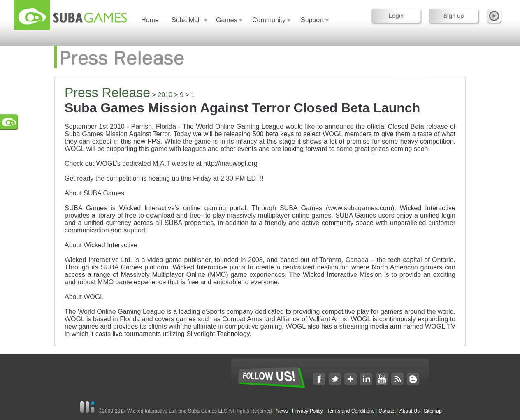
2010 (165, 95)
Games (227, 20)
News (282, 411)
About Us (410, 411)
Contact (387, 411)
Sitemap (433, 411)
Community (269, 20)
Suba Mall (186, 20)
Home (150, 20)
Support (312, 20)
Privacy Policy (308, 411)
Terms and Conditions (351, 411)
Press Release (107, 93)
